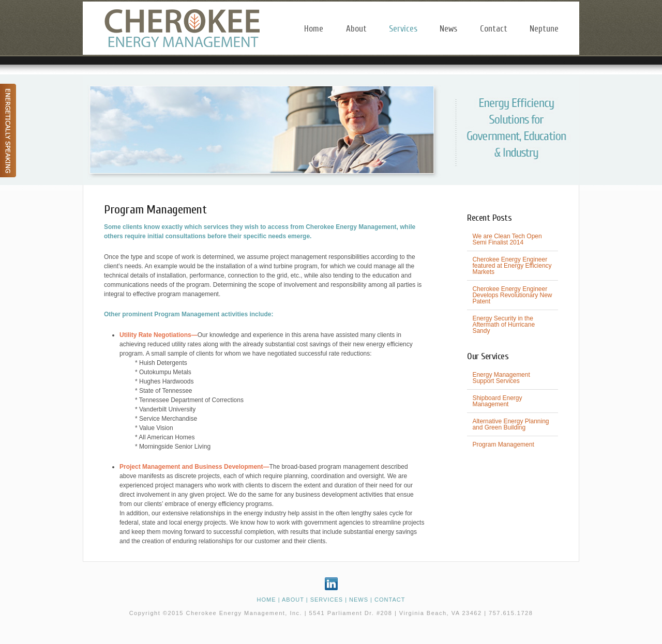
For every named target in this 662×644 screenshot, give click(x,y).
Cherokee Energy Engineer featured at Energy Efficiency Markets (512, 266)
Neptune (544, 29)
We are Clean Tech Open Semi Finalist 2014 (507, 239)
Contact (494, 29)
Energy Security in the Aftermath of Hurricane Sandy (503, 325)
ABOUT (293, 600)
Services (403, 29)
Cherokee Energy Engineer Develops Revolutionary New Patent (512, 295)
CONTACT (390, 600)
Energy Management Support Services (501, 378)
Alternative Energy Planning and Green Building (510, 424)
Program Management (503, 444)
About (356, 29)
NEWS (359, 600)
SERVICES (327, 600)
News (448, 29)
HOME (267, 600)
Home (314, 29)
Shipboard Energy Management (497, 401)
